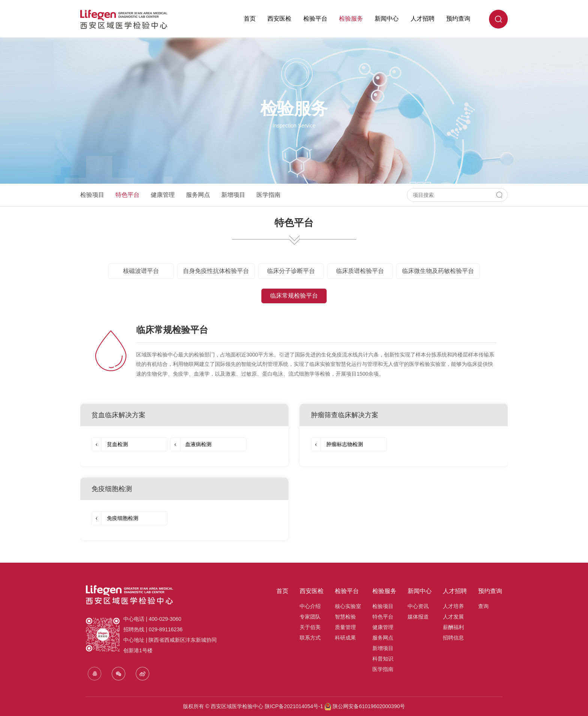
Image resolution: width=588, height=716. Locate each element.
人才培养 (453, 606)
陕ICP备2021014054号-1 (294, 706)
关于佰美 (310, 627)
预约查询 (458, 19)
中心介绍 (310, 606)
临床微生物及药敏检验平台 (438, 271)
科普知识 (383, 659)
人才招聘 (423, 19)
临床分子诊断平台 (291, 271)
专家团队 (310, 617)
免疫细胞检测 (115, 518)
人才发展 (453, 617)
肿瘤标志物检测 (337, 444)
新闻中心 (387, 19)
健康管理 (163, 195)
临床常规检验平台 (294, 296)
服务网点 (198, 195)
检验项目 (92, 195)
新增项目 (233, 195)
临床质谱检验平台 (360, 271)
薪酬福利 (453, 627)
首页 (250, 19)
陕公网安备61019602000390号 (368, 706)
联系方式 (310, 638)
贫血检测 (110, 444)
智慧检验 (345, 617)
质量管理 (345, 627)
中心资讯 (418, 606)
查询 (483, 606)
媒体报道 (418, 617)
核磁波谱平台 (141, 271)
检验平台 (315, 19)
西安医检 (279, 19)
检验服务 (351, 19)
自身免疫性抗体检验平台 (216, 271)
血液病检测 (191, 444)
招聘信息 (453, 638)
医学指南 (268, 195)
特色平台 (127, 195)
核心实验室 (348, 606)
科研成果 (345, 638)
